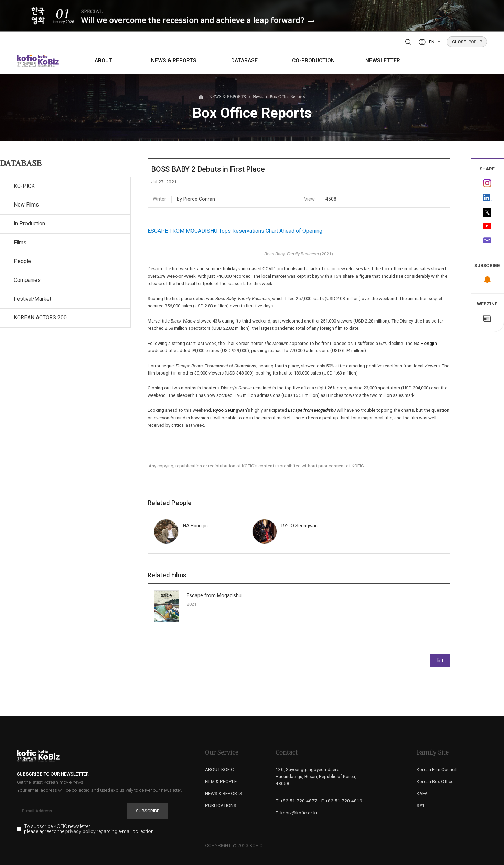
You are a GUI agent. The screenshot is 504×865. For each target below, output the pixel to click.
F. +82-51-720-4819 (342, 801)
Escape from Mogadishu (312, 410)
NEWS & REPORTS (174, 61)
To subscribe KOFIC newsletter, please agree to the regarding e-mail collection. (89, 829)
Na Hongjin (425, 343)
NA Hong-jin (195, 526)
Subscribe (148, 811)
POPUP (467, 42)
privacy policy (81, 831)
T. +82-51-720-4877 (296, 801)
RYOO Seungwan (299, 526)
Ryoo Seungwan (230, 410)
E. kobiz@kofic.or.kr (297, 813)
